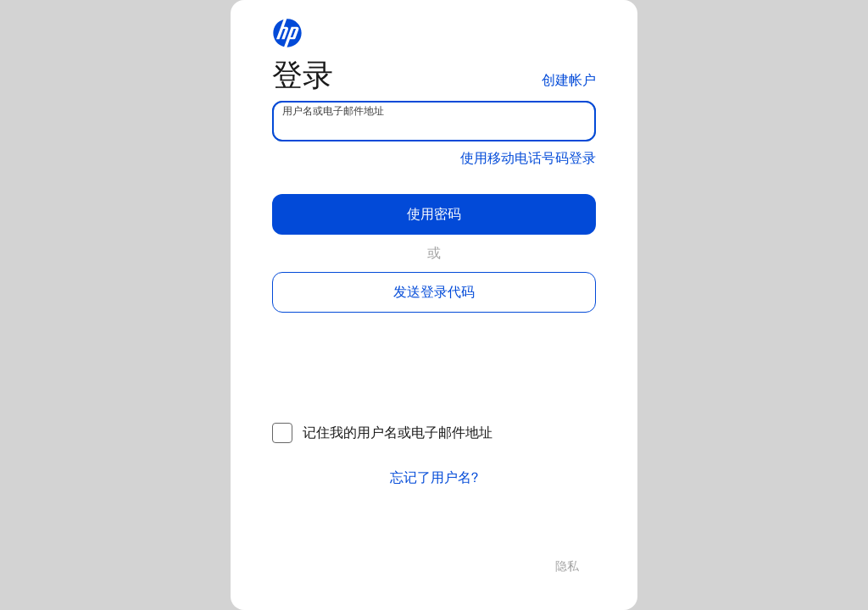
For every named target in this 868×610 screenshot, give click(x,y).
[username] (434, 121)
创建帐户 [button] (569, 80)
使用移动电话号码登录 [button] (528, 158)
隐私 (567, 566)
